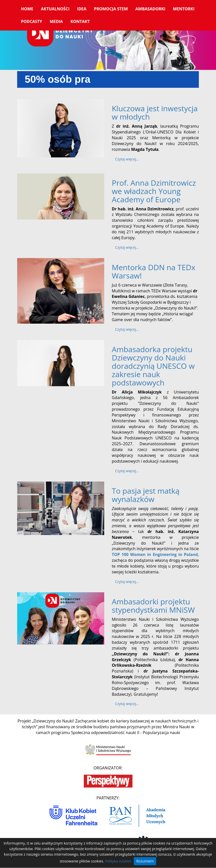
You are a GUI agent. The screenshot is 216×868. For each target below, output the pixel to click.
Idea (82, 9)
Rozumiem (145, 861)
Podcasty (32, 21)
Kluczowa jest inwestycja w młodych (155, 113)
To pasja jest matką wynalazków (146, 495)
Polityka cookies (118, 861)
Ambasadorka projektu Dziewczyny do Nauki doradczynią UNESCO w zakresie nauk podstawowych (153, 366)
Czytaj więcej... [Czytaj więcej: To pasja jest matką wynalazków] (127, 582)
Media (56, 21)
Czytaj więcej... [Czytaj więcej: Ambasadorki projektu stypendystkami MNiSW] (127, 704)
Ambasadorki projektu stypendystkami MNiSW (153, 606)
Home (27, 9)
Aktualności (55, 9)
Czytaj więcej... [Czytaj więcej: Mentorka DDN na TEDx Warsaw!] (127, 329)
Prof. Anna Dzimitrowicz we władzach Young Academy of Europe (154, 191)
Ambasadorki (150, 9)
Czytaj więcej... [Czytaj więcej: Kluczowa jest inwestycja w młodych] (127, 159)
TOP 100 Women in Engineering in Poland (155, 554)
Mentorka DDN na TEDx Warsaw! (154, 271)
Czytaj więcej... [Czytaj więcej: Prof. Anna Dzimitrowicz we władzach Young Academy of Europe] (127, 247)
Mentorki (184, 9)
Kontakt (80, 21)
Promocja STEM (111, 9)
